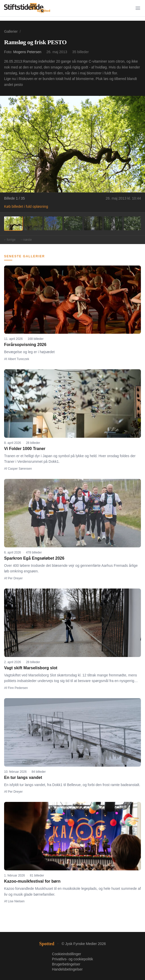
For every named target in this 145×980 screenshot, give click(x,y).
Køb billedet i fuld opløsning (26, 206)
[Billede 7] (133, 223)
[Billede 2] (33, 223)
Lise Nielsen (16, 901)
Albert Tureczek (19, 359)
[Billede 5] (93, 223)
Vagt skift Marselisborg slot (31, 668)
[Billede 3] (53, 223)
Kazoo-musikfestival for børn (32, 881)
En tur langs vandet (23, 777)
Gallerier (11, 31)
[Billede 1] (13, 223)
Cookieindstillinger (66, 954)
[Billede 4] (73, 223)
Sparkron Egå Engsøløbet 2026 (34, 558)
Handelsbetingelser (67, 969)
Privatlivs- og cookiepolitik (72, 959)
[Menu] (138, 8)
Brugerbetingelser (66, 964)
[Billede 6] (113, 223)
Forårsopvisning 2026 (25, 345)
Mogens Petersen (27, 52)
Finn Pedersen (18, 688)
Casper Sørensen (20, 469)
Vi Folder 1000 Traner (25, 449)
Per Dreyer (15, 578)
